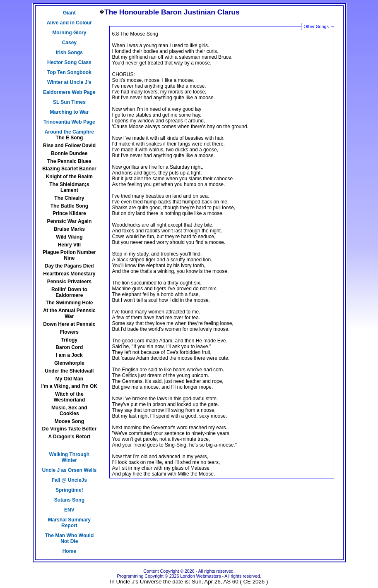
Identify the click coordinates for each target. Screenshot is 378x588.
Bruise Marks (69, 229)
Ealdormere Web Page (69, 92)
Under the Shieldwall (69, 371)
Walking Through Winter (70, 457)
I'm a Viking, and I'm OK (70, 386)
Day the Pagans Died (69, 266)
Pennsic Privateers (69, 282)
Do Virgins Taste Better (70, 429)
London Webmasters (200, 576)
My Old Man (69, 379)
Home (69, 551)
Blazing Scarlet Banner (69, 169)
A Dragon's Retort (69, 437)
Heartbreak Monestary (69, 274)
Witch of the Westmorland (69, 397)
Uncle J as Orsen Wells (69, 470)
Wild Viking (69, 237)
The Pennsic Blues (69, 161)
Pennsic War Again (69, 221)
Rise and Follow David (69, 146)
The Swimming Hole (69, 303)
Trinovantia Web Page (69, 122)
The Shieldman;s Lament (69, 187)
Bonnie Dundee (69, 153)
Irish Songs (69, 53)
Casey (69, 43)
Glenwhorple (69, 363)
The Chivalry (69, 198)
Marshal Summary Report (69, 523)
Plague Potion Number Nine (69, 255)
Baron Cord (69, 347)
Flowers (69, 332)
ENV (69, 510)
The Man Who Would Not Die (69, 538)
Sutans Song (69, 500)
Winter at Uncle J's (69, 82)
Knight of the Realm (69, 177)
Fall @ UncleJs (69, 480)
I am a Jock (69, 355)
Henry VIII (69, 245)
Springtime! (69, 490)
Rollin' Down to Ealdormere (69, 292)
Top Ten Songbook (69, 72)
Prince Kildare (69, 213)
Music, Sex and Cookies (69, 411)
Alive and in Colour (69, 23)
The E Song (69, 138)
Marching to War (70, 112)
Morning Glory (69, 33)
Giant (69, 13)
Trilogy (69, 340)
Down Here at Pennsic (69, 324)
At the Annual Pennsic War (69, 313)
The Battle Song (69, 206)
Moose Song (69, 421)
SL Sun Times (69, 102)
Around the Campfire (69, 132)
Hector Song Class (69, 62)
